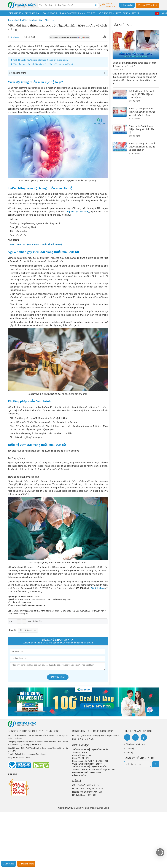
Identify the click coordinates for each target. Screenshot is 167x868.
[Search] (96, 5)
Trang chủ (13, 20)
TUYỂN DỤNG (122, 13)
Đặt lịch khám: (84, 795)
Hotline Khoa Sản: (87, 792)
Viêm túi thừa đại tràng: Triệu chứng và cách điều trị (142, 129)
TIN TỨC (91, 13)
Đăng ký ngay (58, 677)
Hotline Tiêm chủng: (88, 789)
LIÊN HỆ (136, 13)
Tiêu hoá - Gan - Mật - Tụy (41, 20)
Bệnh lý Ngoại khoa (28, 630)
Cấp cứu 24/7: (85, 785)
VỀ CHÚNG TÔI (105, 13)
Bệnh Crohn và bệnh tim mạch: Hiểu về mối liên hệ (36, 244)
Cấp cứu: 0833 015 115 (147, 5)
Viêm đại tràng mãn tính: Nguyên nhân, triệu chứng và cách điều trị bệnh (142, 112)
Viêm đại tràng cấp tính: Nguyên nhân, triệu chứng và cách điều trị (43, 64)
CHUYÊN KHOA (32, 13)
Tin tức (23, 20)
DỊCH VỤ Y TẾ (15, 13)
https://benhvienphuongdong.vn (30, 605)
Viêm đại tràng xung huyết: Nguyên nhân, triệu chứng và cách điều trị (143, 147)
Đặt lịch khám (26, 864)
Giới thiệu (131, 748)
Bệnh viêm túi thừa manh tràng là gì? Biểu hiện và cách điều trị (142, 94)
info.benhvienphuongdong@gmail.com (30, 754)
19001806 (26, 602)
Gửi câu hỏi (127, 5)
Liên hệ (129, 753)
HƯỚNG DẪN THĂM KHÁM (71, 13)
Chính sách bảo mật (136, 744)
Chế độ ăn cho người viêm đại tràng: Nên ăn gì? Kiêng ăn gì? (41, 60)
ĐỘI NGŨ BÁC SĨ (50, 13)
